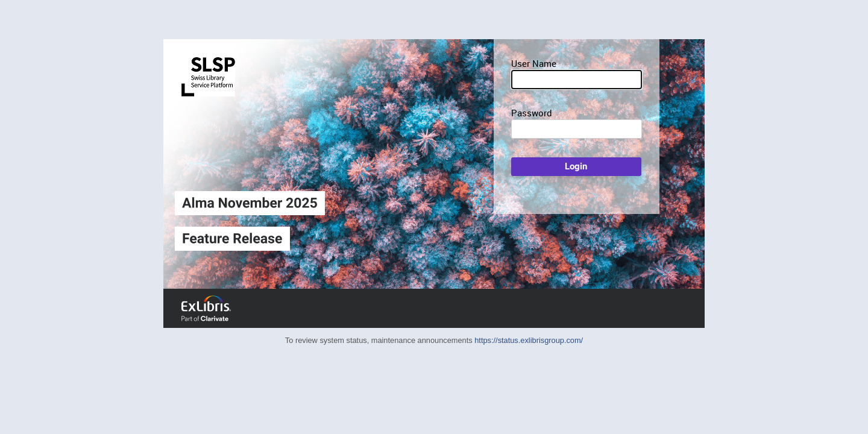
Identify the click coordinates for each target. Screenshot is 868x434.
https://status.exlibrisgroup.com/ (529, 340)
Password (532, 113)
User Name (534, 63)
